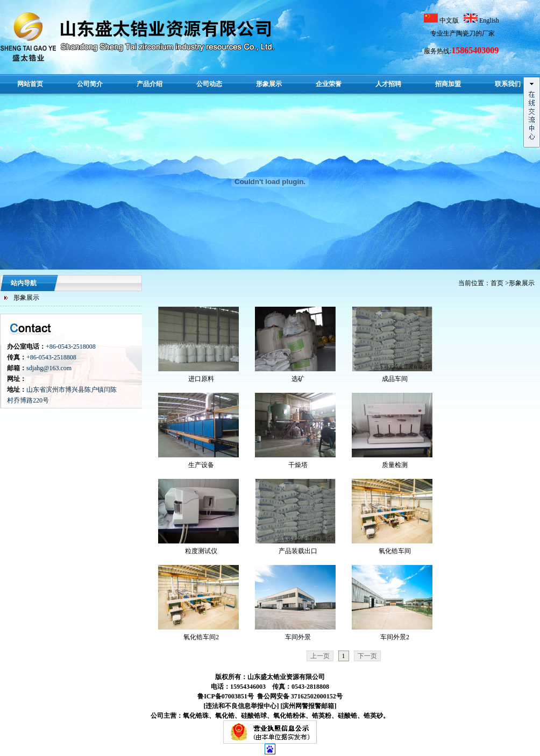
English (489, 20)
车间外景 (298, 637)
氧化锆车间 (395, 551)
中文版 (450, 20)
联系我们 (508, 84)
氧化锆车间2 (201, 637)
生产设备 (201, 465)
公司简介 (90, 84)
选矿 (298, 379)
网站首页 (30, 84)
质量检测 (395, 465)
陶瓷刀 (466, 33)
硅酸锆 (347, 716)
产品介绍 (150, 84)
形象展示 (269, 84)
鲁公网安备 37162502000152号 (299, 696)
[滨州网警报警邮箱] (309, 706)
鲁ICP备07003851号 (226, 696)
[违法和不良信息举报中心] (241, 706)
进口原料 (201, 379)
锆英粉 (322, 716)
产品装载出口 (298, 551)
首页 (497, 283)
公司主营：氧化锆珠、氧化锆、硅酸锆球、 (231, 716)
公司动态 (209, 84)
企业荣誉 (329, 84)
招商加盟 (448, 84)
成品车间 (395, 379)
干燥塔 (298, 465)
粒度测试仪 (201, 551)
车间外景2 (395, 637)
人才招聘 (388, 84)
